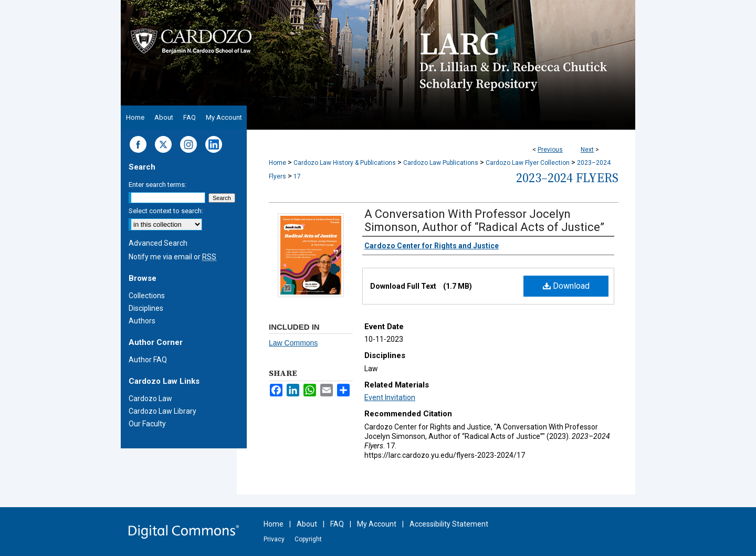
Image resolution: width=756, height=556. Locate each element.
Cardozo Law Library (162, 411)
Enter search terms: (157, 185)
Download (566, 286)
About (307, 524)
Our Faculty (147, 424)
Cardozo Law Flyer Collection (528, 163)
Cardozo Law (150, 398)
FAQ (337, 524)
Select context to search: (166, 211)
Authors (142, 321)
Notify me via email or (172, 257)
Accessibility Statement (449, 524)
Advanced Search (158, 243)
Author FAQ (148, 360)
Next (587, 150)
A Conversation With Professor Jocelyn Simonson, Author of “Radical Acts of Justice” (484, 221)
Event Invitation (390, 397)
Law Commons (293, 343)
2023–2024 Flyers (567, 178)
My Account (377, 524)
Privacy (274, 539)
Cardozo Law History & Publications (345, 163)
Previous (550, 150)
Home (277, 163)
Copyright (308, 539)
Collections (147, 296)
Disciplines (146, 308)
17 (297, 176)
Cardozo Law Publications (441, 163)
